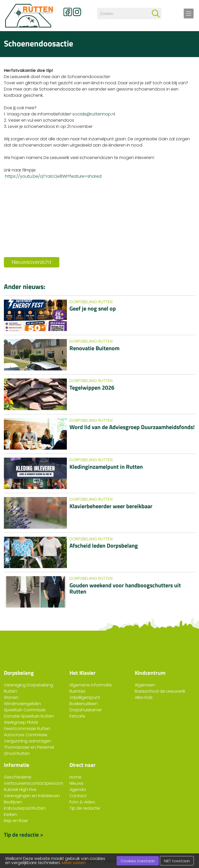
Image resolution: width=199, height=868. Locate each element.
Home (75, 777)
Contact (78, 796)
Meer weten (74, 863)
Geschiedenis (18, 777)
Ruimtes (77, 691)
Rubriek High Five (20, 790)
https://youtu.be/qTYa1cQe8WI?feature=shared (53, 176)
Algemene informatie (91, 685)
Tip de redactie (85, 808)
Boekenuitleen (84, 704)
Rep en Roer (16, 821)
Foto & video (82, 802)
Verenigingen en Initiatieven (32, 796)
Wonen (11, 697)
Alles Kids (144, 697)
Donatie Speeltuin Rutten (29, 716)
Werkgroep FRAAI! (21, 722)
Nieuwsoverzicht (32, 262)
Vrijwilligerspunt (85, 697)
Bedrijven (13, 802)
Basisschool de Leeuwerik (160, 691)
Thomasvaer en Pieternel (29, 747)
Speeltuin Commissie (25, 710)
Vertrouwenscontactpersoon (34, 783)
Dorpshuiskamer (86, 710)
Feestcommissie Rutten (27, 729)
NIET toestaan (177, 861)
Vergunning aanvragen (28, 741)
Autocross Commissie (26, 735)
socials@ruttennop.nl (94, 114)
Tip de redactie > (24, 834)
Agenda (78, 790)
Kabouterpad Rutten (25, 808)
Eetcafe (77, 716)
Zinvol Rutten (17, 753)
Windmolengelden (22, 704)
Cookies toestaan (138, 861)
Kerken (10, 814)
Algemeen (145, 685)
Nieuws (76, 783)
